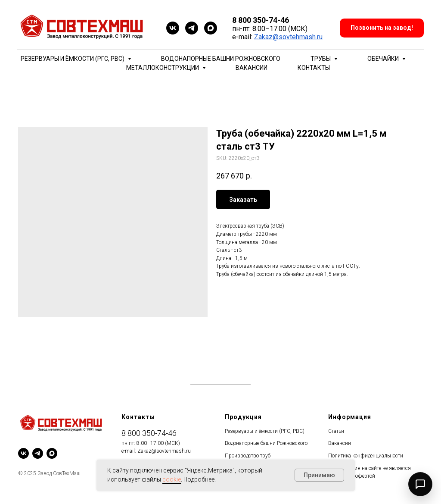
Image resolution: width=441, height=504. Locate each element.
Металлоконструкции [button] (163, 68)
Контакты (314, 68)
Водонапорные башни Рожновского (221, 59)
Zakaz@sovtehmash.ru (288, 37)
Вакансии (252, 68)
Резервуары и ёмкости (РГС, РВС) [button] (73, 59)
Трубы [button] (321, 59)
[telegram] (192, 28)
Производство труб (248, 456)
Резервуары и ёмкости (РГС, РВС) (265, 431)
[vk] (173, 28)
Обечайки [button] (384, 59)
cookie (172, 479)
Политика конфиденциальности (366, 456)
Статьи (336, 431)
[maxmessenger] (211, 28)
